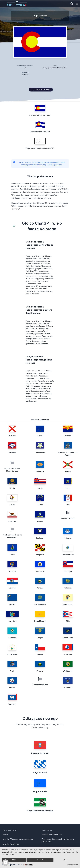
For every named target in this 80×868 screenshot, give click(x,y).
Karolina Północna (68, 518)
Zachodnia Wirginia (40, 684)
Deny (13, 861)
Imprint (69, 865)
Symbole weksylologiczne (52, 834)
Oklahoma (12, 638)
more (67, 861)
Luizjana (68, 538)
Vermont (40, 671)
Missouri (12, 588)
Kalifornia (12, 521)
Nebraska (68, 588)
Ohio (68, 621)
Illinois (12, 505)
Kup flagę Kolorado (41, 90)
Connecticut (40, 452)
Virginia (12, 688)
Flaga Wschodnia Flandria (40, 811)
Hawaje (40, 488)
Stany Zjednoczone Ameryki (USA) (55, 68)
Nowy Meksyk (40, 621)
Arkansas (12, 452)
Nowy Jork (12, 621)
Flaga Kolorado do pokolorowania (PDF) (40, 148)
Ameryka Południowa (11, 844)
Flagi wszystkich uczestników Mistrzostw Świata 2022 (58, 840)
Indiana (40, 505)
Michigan (12, 571)
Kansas (40, 521)
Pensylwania (68, 638)
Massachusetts (68, 555)
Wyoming (12, 704)
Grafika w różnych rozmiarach (40, 115)
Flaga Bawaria (40, 772)
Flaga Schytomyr (40, 753)
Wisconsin (68, 688)
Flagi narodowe (10, 830)
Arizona (68, 436)
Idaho (68, 488)
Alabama (12, 436)
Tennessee (68, 654)
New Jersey (68, 604)
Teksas (40, 654)
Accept (40, 861)
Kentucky (40, 538)
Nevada (12, 604)
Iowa (68, 505)
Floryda (68, 472)
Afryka (5, 834)
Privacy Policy (75, 865)
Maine (12, 555)
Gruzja (12, 488)
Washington (68, 671)
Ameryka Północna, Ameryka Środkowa (18, 839)
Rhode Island (12, 654)
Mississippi (68, 571)
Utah (12, 671)
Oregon (40, 638)
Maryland (40, 555)
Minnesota (40, 571)
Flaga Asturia (40, 792)
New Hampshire (40, 604)
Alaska (40, 436)
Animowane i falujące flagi (40, 132)
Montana (40, 588)
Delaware (40, 472)
